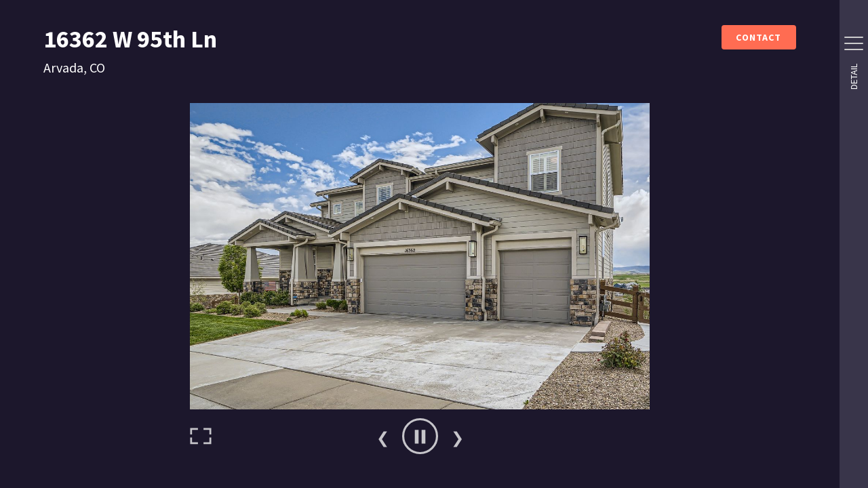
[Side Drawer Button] (854, 43)
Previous (382, 436)
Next (457, 436)
